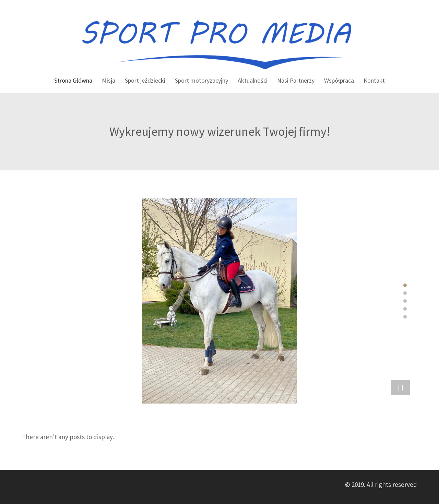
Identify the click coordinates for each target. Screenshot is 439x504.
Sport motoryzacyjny (201, 80)
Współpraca (339, 80)
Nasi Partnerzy (296, 80)
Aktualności (253, 80)
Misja (109, 80)
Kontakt (374, 80)
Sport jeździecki (145, 80)
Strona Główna (73, 80)
